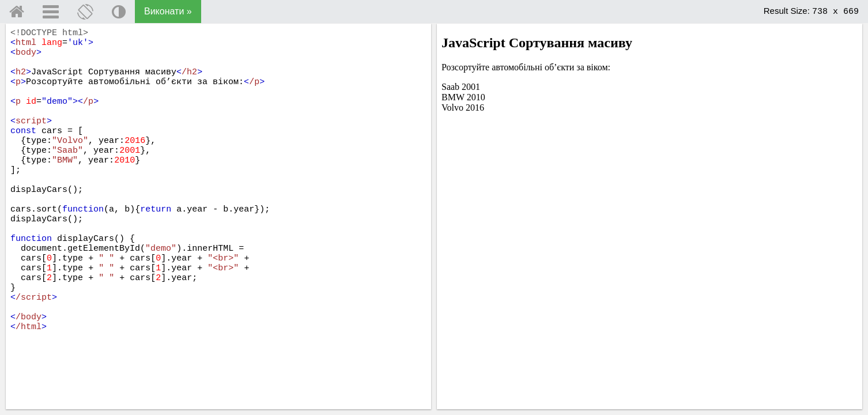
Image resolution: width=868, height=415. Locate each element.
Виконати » (168, 11)
